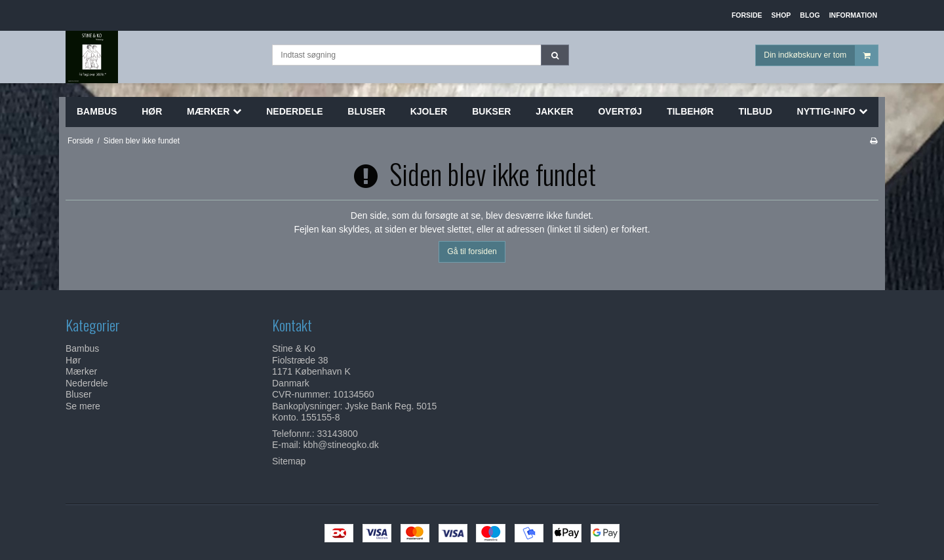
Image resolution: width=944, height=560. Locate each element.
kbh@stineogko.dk (341, 445)
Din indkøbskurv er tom (821, 55)
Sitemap (289, 461)
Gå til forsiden (472, 252)
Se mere (83, 406)
